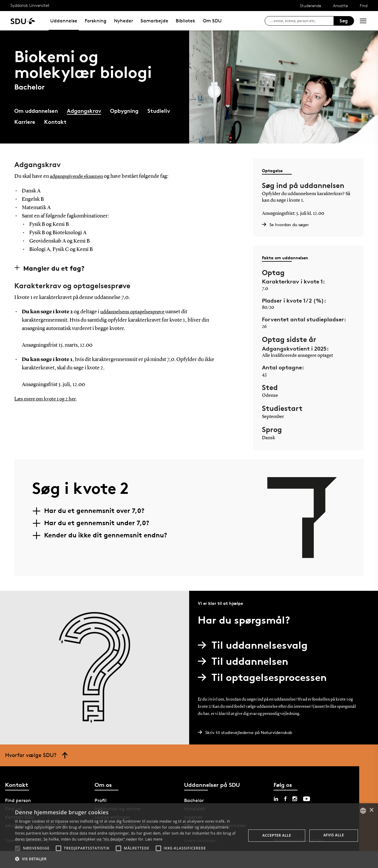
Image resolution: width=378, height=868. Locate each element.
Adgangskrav (84, 111)
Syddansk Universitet (30, 5)
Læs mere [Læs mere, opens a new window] (154, 839)
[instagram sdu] (295, 799)
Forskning (96, 21)
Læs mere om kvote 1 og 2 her (47, 399)
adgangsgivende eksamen (78, 176)
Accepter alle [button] (277, 835)
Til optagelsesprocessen (264, 677)
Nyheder (124, 21)
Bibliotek (186, 21)
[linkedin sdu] (276, 799)
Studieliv (159, 111)
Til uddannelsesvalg (255, 645)
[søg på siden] (301, 21)
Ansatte (340, 6)
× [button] (371, 810)
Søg (344, 21)
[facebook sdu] (285, 799)
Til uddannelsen (245, 661)
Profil (101, 800)
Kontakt (55, 122)
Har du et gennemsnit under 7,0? (97, 523)
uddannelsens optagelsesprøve (135, 312)
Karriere (25, 122)
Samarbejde (154, 21)
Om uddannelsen (36, 111)
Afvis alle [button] (334, 835)
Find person (18, 800)
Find (364, 6)
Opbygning (124, 111)
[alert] (189, 836)
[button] (18, 848)
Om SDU (212, 21)
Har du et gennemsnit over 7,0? (94, 511)
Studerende (310, 6)
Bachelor (194, 800)
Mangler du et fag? (54, 268)
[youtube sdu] (307, 799)
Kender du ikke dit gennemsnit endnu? (106, 535)
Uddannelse (64, 21)
